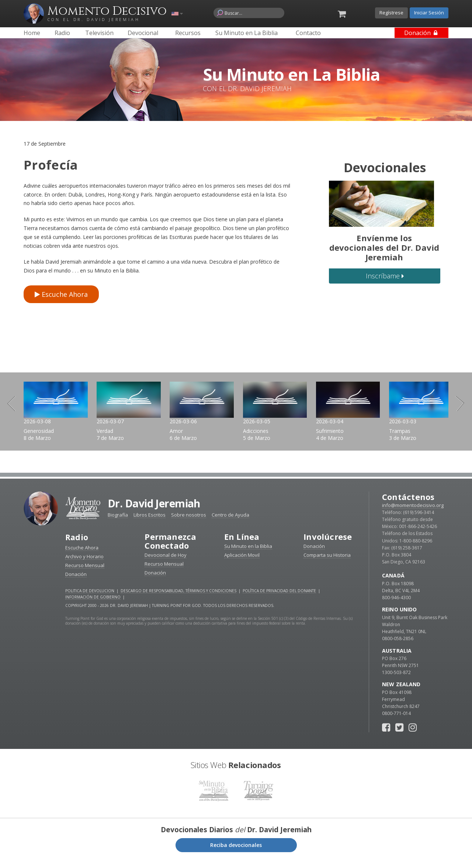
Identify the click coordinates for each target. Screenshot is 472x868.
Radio (77, 546)
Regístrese (391, 13)
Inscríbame (385, 276)
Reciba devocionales (236, 853)
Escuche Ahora (61, 294)
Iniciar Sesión (429, 13)
